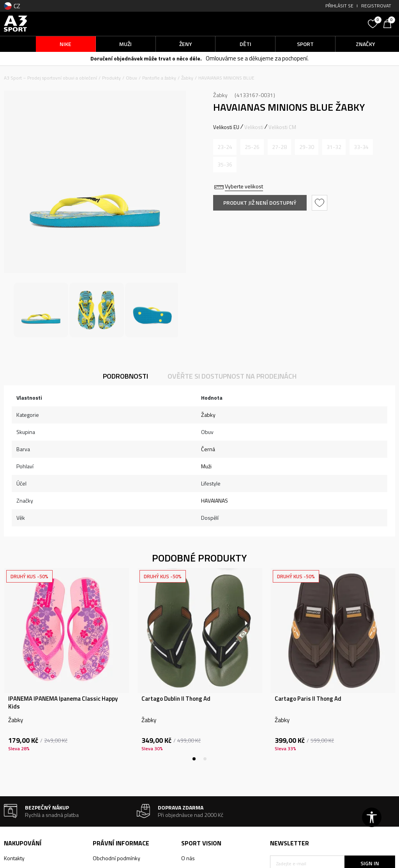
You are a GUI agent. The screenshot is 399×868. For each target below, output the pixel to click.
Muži (206, 466)
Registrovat (376, 6)
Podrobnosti (125, 376)
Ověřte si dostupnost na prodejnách (232, 376)
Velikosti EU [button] (226, 127)
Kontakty (14, 858)
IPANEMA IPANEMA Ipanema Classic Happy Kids (63, 703)
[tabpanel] (67, 664)
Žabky (187, 78)
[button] (317, 24)
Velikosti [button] (254, 127)
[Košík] (389, 23)
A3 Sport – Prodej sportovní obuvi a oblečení (50, 78)
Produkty (111, 78)
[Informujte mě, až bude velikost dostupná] (225, 147)
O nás (188, 858)
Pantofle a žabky (159, 78)
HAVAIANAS (215, 500)
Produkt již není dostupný (260, 203)
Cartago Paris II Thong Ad (308, 699)
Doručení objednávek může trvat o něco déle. (146, 58)
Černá (208, 449)
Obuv (132, 78)
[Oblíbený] (374, 23)
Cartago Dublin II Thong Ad (176, 699)
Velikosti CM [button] (282, 127)
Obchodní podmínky (117, 858)
